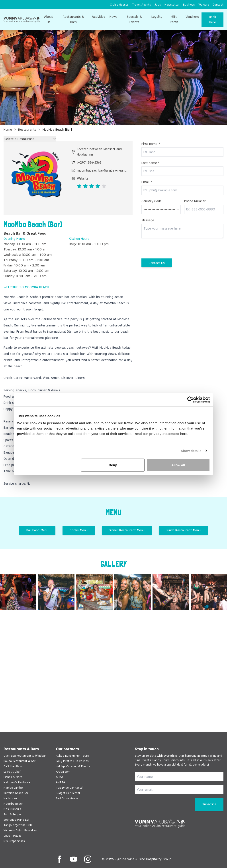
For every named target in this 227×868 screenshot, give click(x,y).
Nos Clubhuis (12, 809)
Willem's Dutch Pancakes (20, 830)
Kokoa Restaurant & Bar (20, 761)
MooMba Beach (13, 804)
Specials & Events (134, 19)
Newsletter (172, 4)
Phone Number (195, 201)
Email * (147, 182)
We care (204, 4)
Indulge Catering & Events (73, 766)
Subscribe (209, 804)
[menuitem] (119, 4)
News (113, 17)
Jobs (158, 4)
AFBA (60, 777)
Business (189, 4)
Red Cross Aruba (67, 798)
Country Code (152, 201)
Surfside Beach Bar (16, 793)
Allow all (178, 465)
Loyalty (157, 17)
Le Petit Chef (12, 772)
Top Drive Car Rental (70, 788)
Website (80, 178)
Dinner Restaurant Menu (127, 530)
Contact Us (157, 263)
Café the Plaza (13, 766)
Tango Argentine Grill (18, 825)
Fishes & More (13, 777)
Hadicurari (10, 798)
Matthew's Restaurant (18, 782)
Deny (113, 465)
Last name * (151, 163)
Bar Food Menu (37, 530)
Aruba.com (63, 772)
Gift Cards (174, 19)
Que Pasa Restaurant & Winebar (25, 756)
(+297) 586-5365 (87, 162)
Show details (191, 451)
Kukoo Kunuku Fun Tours (72, 756)
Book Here (213, 19)
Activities (98, 17)
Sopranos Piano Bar (17, 820)
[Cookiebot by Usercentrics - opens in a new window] (191, 400)
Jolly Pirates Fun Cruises (72, 761)
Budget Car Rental (68, 793)
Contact (218, 4)
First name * (151, 144)
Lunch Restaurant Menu (183, 530)
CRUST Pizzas (13, 836)
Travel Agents (142, 4)
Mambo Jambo (13, 788)
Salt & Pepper (13, 814)
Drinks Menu (79, 530)
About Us (49, 19)
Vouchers (192, 17)
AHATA (61, 782)
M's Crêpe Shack (14, 841)
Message (148, 220)
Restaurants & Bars (73, 19)
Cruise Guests (119, 4)
